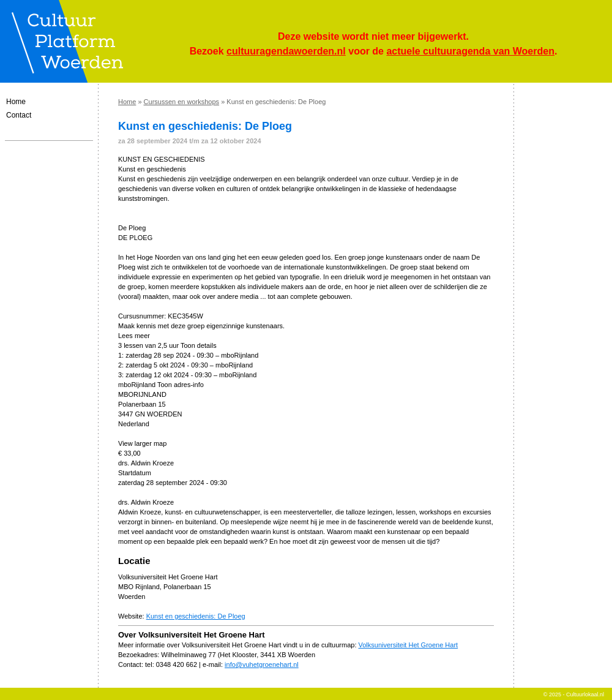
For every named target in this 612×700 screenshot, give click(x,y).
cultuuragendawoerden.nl (286, 51)
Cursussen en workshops (182, 102)
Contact (19, 115)
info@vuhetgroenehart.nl (262, 664)
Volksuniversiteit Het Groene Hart (409, 645)
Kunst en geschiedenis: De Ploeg (196, 616)
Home (16, 102)
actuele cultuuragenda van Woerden (470, 51)
